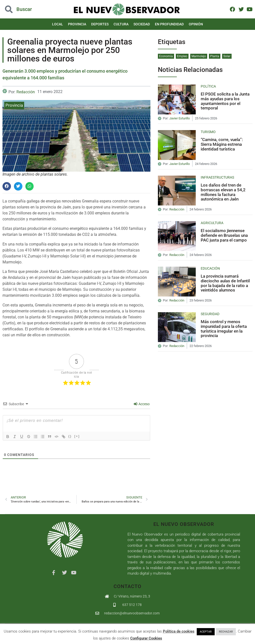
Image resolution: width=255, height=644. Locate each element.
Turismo (208, 132)
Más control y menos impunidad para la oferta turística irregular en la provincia (224, 329)
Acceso (142, 404)
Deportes (100, 24)
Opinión (196, 24)
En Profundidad (169, 24)
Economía (166, 56)
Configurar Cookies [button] (146, 638)
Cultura (121, 24)
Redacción (26, 92)
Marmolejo (199, 56)
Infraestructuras (217, 177)
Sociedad (142, 24)
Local (58, 24)
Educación (210, 268)
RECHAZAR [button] (226, 632)
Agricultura (212, 223)
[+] (77, 436)
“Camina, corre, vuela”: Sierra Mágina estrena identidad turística (222, 144)
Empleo (182, 56)
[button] (7, 186)
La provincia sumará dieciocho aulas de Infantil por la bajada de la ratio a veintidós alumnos (225, 283)
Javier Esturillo (180, 118)
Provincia (77, 24)
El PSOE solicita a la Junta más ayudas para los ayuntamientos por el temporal (225, 101)
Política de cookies (179, 631)
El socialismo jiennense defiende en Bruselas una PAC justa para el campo (224, 235)
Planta (215, 56)
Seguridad (210, 314)
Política (208, 86)
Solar (227, 56)
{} (70, 436)
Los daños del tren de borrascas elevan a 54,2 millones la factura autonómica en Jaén (223, 192)
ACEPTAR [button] (206, 632)
